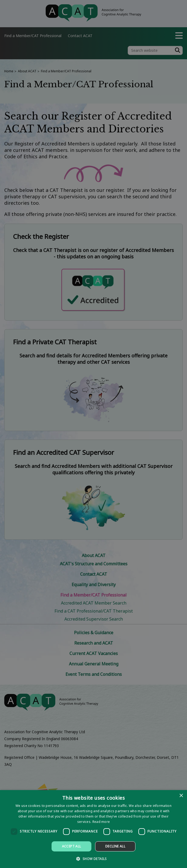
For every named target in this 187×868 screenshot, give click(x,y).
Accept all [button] (72, 846)
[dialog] (93, 829)
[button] (93, 859)
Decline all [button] (115, 846)
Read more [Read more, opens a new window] (101, 822)
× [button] (181, 796)
